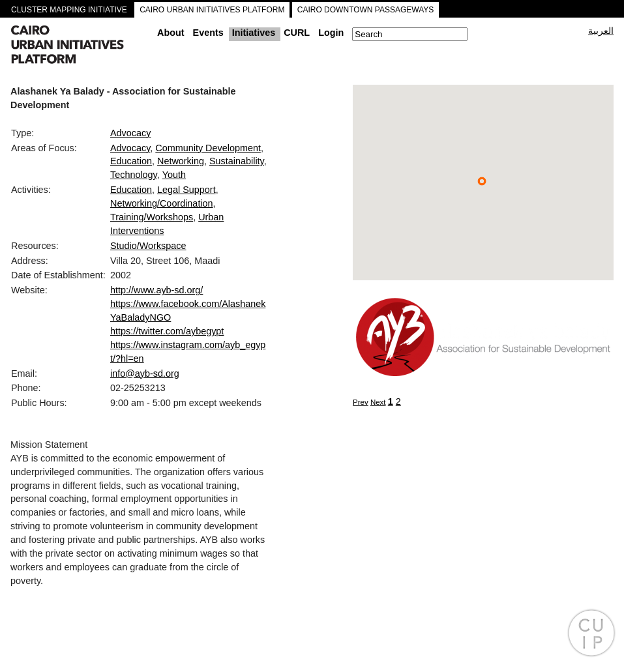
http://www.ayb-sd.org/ (156, 290)
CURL (297, 33)
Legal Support (186, 190)
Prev (361, 402)
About (171, 33)
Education (131, 161)
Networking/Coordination (162, 203)
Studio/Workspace (148, 246)
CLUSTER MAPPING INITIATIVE (69, 10)
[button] (482, 181)
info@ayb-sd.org (145, 373)
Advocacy (130, 133)
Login (331, 33)
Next (378, 402)
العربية (601, 31)
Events (208, 33)
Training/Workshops (152, 217)
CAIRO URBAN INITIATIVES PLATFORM (212, 10)
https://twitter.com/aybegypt (167, 331)
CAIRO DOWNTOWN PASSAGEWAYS (366, 10)
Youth (174, 175)
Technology (134, 175)
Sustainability (237, 161)
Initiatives (254, 33)
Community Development (208, 148)
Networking (181, 161)
